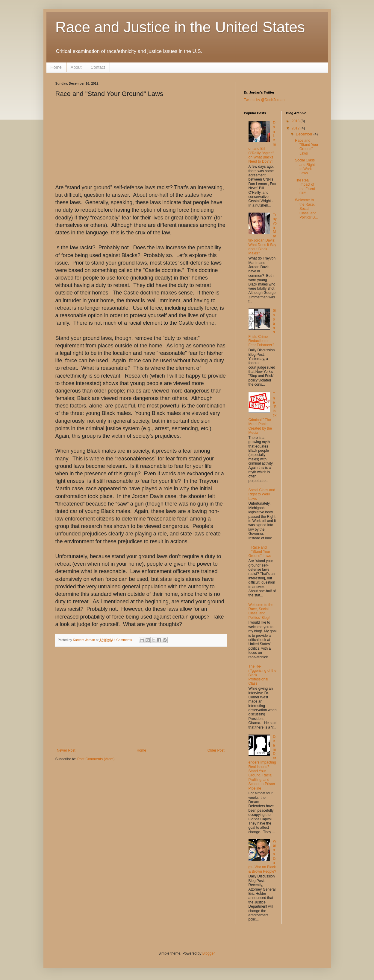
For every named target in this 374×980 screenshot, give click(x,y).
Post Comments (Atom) (96, 759)
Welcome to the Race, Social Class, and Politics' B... (306, 209)
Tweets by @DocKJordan (264, 100)
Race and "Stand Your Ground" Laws (260, 552)
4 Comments (123, 640)
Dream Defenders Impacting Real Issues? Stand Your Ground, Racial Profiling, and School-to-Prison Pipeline (263, 763)
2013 (296, 121)
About (76, 67)
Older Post (216, 750)
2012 (296, 128)
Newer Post (66, 750)
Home (56, 67)
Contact (98, 67)
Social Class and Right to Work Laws (262, 494)
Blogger (209, 953)
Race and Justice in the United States (180, 27)
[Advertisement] (141, 703)
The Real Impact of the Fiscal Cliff (305, 187)
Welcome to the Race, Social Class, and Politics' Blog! (261, 611)
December (305, 134)
